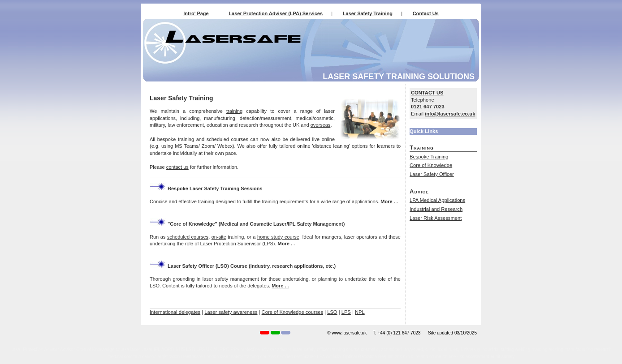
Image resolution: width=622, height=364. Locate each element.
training (234, 111)
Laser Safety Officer (432, 174)
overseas (321, 125)
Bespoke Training (429, 157)
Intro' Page (196, 13)
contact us (177, 167)
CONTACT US (427, 93)
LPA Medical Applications (437, 200)
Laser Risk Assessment (436, 218)
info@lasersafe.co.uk (450, 114)
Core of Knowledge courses (292, 312)
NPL (360, 312)
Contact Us (426, 13)
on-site (219, 237)
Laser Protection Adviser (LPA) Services (276, 13)
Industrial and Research (436, 209)
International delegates (175, 312)
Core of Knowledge (431, 165)
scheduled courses (188, 237)
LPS (346, 312)
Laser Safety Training (368, 13)
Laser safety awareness (231, 312)
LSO (332, 312)
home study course (278, 237)
